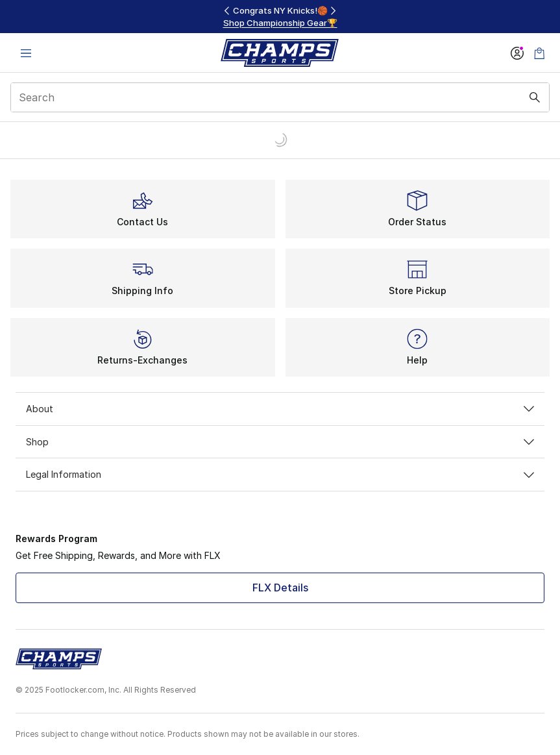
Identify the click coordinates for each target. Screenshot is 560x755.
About (280, 409)
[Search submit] (535, 97)
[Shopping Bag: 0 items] (539, 53)
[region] (280, 17)
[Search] (280, 97)
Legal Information (280, 474)
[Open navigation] (26, 53)
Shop (280, 442)
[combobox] (280, 97)
